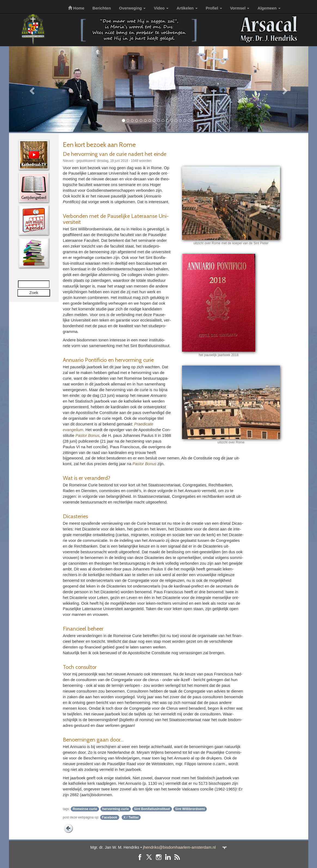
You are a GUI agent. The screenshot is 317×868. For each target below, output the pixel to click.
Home (76, 8)
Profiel (214, 8)
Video (161, 8)
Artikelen (187, 8)
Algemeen (269, 8)
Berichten (102, 8)
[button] (31, 89)
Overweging (132, 8)
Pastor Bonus (87, 435)
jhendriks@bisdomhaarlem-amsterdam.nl (179, 847)
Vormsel (240, 8)
